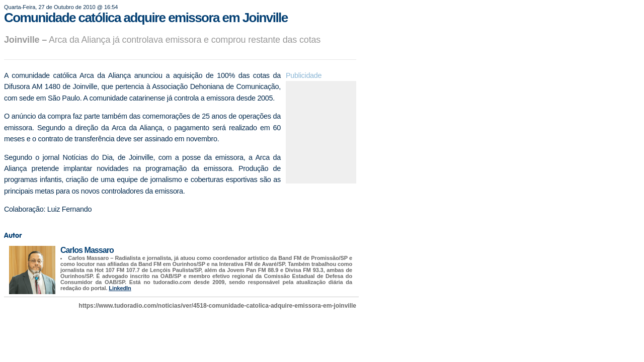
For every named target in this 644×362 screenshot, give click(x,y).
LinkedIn (120, 288)
